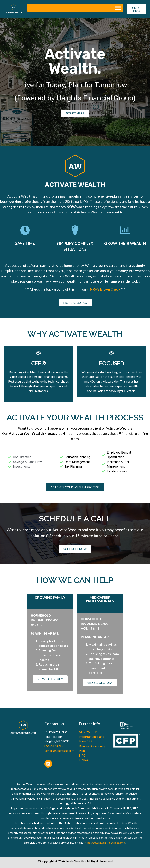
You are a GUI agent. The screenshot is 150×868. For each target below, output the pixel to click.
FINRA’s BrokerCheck (104, 289)
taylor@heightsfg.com (59, 751)
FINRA (84, 760)
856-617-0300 (54, 746)
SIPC (82, 755)
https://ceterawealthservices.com (104, 842)
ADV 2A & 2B (88, 732)
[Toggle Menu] (118, 8)
